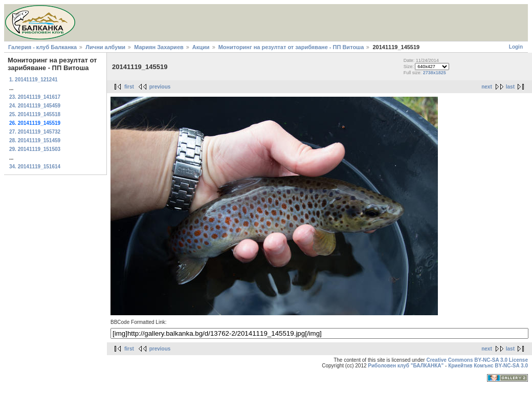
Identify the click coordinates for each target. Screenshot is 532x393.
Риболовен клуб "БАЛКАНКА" (406, 366)
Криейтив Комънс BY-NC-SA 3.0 (488, 366)
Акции (201, 47)
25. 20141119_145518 (35, 114)
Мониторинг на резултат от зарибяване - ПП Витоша (292, 47)
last (510, 87)
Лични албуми (105, 47)
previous (160, 87)
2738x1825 (435, 73)
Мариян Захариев (159, 47)
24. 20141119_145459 (35, 106)
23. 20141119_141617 (35, 97)
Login (516, 47)
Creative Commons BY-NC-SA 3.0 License (477, 360)
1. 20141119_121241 (34, 80)
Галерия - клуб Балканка (42, 47)
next (487, 87)
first (129, 87)
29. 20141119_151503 (35, 149)
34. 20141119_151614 (35, 167)
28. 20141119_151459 (35, 140)
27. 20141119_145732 (35, 132)
